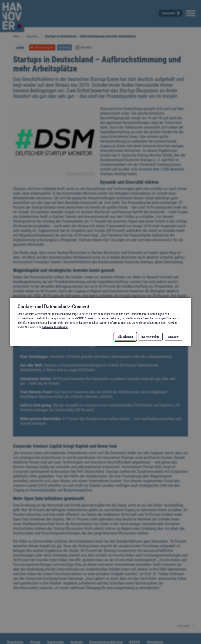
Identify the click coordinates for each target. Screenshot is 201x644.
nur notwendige (150, 337)
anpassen (174, 337)
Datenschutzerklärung (55, 327)
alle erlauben (125, 337)
